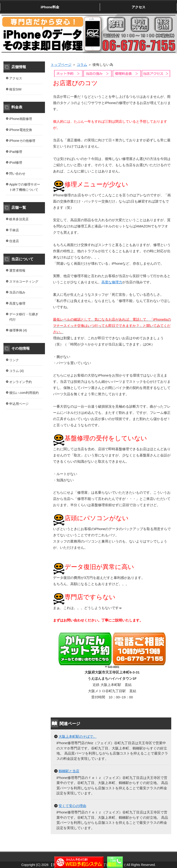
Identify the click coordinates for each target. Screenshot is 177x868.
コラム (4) (16, 371)
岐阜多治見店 (19, 219)
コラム (82, 65)
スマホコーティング (24, 282)
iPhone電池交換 (21, 130)
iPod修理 (16, 163)
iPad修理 (16, 152)
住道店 (14, 241)
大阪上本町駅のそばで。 (78, 736)
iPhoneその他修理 (22, 141)
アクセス (139, 7)
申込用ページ (19, 404)
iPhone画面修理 (21, 119)
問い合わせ (17, 174)
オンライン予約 (21, 382)
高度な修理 (17, 303)
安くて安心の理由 (72, 806)
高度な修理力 (112, 282)
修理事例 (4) (18, 330)
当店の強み (17, 292)
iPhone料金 (50, 7)
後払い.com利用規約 (24, 393)
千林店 (14, 230)
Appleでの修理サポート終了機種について (25, 187)
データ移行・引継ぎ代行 (24, 317)
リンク (14, 360)
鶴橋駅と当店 (69, 771)
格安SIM (15, 89)
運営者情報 (17, 270)
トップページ (61, 65)
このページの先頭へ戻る (157, 849)
